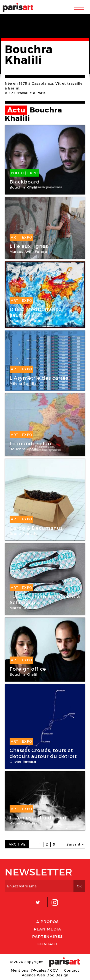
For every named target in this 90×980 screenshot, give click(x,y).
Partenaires (48, 936)
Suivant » (75, 844)
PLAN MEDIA (48, 929)
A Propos (48, 922)
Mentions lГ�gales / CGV (34, 970)
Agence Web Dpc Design (45, 975)
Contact (48, 944)
